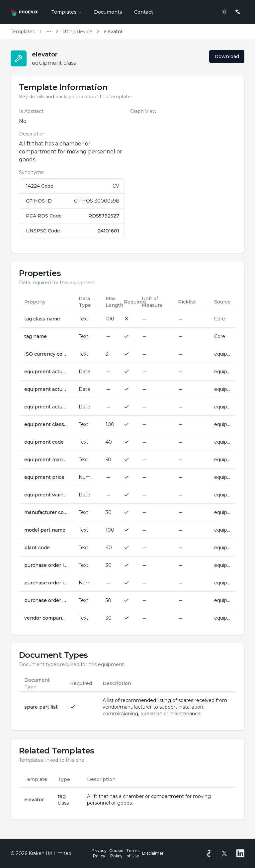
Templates (67, 12)
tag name (36, 336)
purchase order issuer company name (46, 565)
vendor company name (46, 618)
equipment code (44, 442)
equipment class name (46, 424)
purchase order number (46, 600)
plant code (37, 548)
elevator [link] (113, 32)
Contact (144, 12)
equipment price (44, 477)
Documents (108, 12)
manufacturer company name (46, 512)
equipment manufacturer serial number (46, 460)
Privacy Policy (99, 853)
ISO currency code (46, 354)
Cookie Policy (116, 853)
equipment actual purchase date (46, 389)
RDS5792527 (104, 216)
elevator (34, 800)
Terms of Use (133, 853)
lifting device (78, 32)
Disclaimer (153, 853)
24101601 (108, 231)
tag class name (42, 319)
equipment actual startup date (46, 407)
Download (227, 56)
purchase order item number (46, 583)
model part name (45, 530)
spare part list (41, 707)
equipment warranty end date (46, 495)
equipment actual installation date (46, 372)
